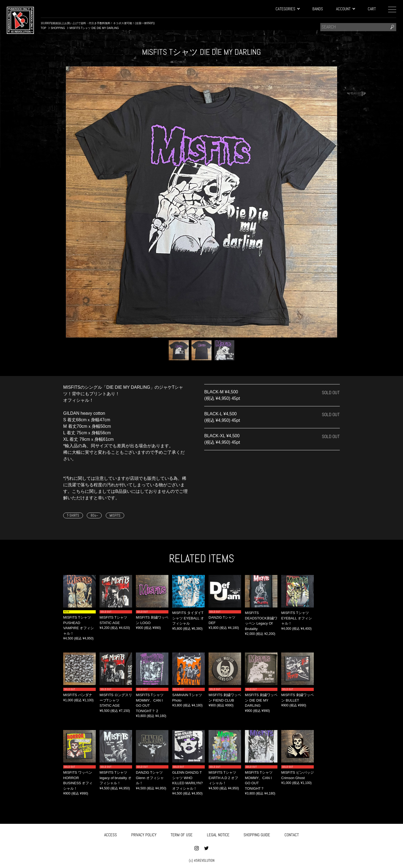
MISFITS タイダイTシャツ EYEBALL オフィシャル (188, 618)
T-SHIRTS (73, 515)
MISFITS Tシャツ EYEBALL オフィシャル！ (297, 618)
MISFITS (115, 515)
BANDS (318, 9)
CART (372, 9)
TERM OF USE (182, 834)
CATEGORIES (287, 9)
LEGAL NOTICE (218, 834)
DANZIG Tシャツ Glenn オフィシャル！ (150, 778)
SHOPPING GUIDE (257, 834)
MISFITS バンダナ (78, 695)
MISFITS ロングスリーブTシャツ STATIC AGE (116, 700)
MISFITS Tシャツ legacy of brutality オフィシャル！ (116, 778)
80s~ (94, 515)
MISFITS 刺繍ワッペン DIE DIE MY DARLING (261, 700)
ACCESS (111, 834)
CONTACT (292, 834)
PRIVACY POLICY (144, 834)
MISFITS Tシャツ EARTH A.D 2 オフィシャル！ (223, 778)
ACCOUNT (345, 9)
